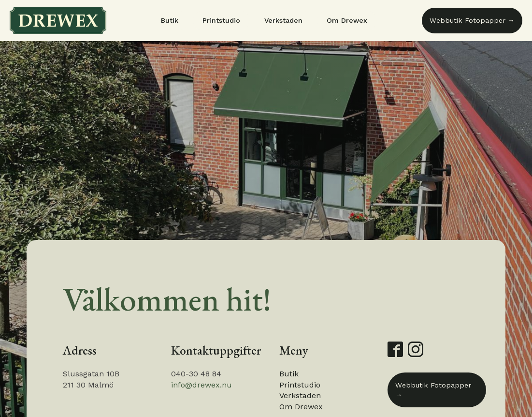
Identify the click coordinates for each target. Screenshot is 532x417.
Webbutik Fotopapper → (472, 20)
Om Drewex (347, 20)
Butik (170, 20)
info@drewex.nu (201, 385)
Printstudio (221, 20)
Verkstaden (283, 20)
